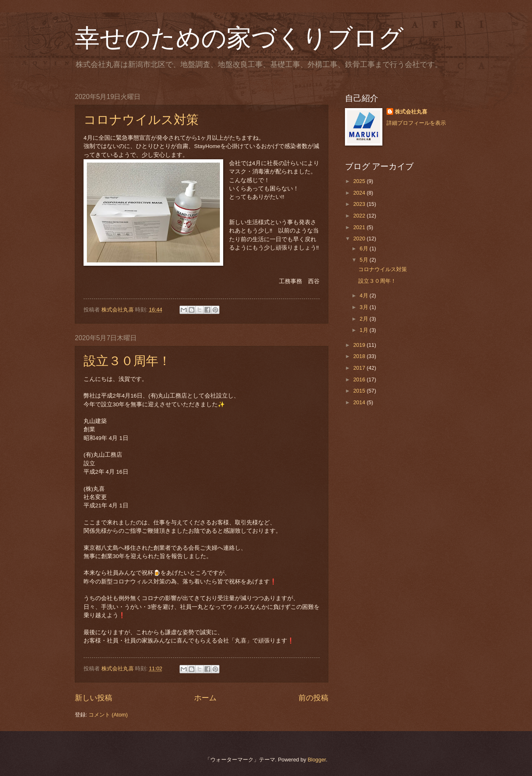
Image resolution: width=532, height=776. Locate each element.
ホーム (205, 698)
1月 (365, 330)
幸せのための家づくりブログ (239, 38)
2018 (360, 356)
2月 (365, 319)
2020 (360, 238)
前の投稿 (313, 698)
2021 (360, 227)
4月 (365, 295)
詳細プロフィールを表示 (416, 123)
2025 (360, 181)
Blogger (317, 760)
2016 (360, 379)
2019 (360, 345)
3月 (365, 307)
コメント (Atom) (108, 715)
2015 (360, 391)
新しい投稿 (94, 698)
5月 (365, 260)
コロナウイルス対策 (141, 120)
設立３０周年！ (127, 361)
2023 (360, 204)
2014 (360, 402)
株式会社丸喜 (411, 112)
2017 (360, 368)
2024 (360, 193)
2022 (360, 216)
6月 (365, 248)
